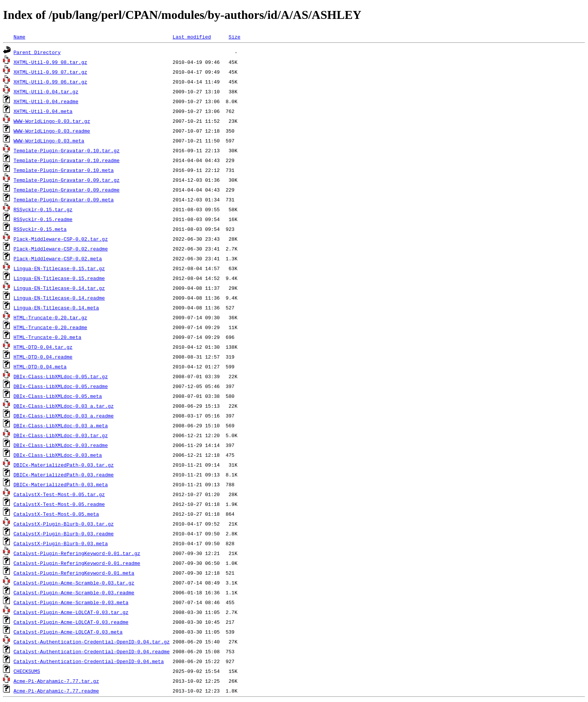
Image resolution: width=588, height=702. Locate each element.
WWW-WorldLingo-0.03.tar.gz (52, 121)
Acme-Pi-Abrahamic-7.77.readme (56, 691)
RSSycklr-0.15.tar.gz (43, 209)
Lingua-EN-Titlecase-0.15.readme (59, 278)
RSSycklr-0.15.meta (40, 229)
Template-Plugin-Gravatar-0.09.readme (67, 190)
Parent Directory (37, 52)
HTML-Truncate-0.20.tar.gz (50, 317)
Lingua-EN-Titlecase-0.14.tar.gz (59, 288)
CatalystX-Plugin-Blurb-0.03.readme (64, 533)
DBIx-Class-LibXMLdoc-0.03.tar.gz (61, 435)
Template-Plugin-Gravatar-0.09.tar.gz (67, 180)
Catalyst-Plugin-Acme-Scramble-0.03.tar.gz (74, 583)
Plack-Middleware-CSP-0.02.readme (61, 249)
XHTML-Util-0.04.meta (43, 111)
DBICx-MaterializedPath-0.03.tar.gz (64, 465)
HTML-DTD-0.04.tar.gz (43, 347)
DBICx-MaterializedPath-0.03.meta (61, 484)
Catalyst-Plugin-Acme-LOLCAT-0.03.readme (71, 622)
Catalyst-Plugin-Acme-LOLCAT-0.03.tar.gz (71, 612)
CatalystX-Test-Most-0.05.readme (59, 504)
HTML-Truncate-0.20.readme (50, 327)
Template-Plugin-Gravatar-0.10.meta (64, 170)
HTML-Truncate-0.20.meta (47, 337)
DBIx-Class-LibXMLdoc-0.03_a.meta (61, 425)
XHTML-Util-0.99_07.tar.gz (50, 72)
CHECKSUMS (27, 671)
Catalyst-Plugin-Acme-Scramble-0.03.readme (74, 592)
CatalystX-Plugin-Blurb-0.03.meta (61, 543)
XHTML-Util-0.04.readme (46, 101)
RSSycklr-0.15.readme (43, 219)
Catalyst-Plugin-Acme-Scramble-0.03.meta (71, 602)
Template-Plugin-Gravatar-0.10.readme (67, 160)
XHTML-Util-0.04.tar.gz (46, 91)
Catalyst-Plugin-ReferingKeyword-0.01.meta (74, 573)
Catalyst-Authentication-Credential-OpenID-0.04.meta (89, 661)
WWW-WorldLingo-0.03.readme (52, 131)
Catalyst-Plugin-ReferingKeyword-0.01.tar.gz (77, 553)
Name (19, 37)
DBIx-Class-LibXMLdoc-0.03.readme (61, 445)
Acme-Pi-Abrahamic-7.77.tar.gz (56, 681)
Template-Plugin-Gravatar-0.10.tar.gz (67, 150)
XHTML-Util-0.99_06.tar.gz (50, 82)
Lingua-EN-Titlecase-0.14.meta (56, 308)
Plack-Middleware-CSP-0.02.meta (58, 258)
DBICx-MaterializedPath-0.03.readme (64, 475)
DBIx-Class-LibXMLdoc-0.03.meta (58, 455)
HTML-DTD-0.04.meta (40, 366)
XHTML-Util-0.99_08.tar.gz (50, 62)
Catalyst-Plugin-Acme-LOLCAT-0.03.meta (68, 632)
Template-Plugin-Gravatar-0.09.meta (64, 199)
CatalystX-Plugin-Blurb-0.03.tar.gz (64, 524)
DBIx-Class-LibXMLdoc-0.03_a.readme (64, 416)
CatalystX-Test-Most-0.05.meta (56, 514)
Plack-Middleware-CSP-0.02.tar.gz (61, 239)
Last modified (192, 37)
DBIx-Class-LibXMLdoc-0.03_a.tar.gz (64, 406)
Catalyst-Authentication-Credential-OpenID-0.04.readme (92, 651)
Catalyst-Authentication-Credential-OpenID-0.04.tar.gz (92, 642)
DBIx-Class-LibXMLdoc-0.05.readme (61, 386)
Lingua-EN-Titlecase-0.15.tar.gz (59, 268)
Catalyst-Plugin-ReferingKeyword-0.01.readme (77, 563)
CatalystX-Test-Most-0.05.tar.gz (59, 494)
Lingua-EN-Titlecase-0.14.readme (59, 298)
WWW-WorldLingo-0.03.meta (49, 141)
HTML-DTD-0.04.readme (43, 357)
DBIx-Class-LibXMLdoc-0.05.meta (58, 396)
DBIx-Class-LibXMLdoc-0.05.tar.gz (61, 376)
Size (234, 37)
